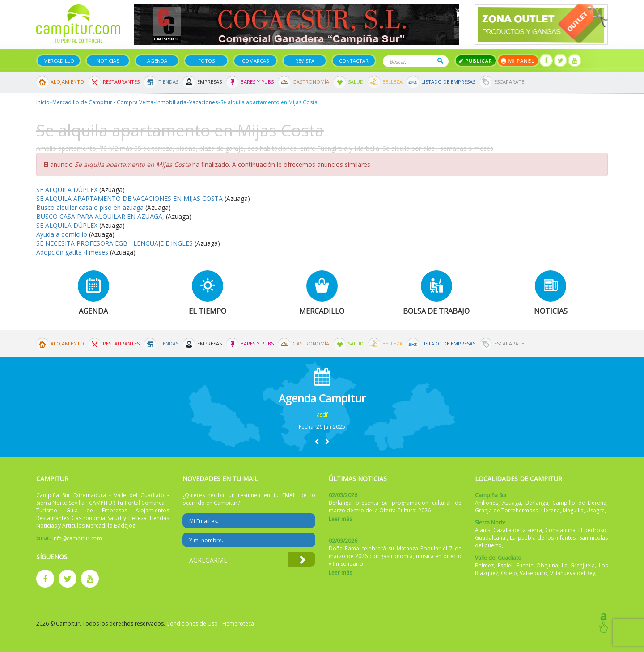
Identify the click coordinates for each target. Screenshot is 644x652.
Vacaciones (203, 102)
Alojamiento (67, 82)
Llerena (551, 510)
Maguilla (573, 510)
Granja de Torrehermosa (507, 510)
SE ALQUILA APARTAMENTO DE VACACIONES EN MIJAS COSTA (129, 198)
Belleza (392, 82)
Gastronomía (311, 82)
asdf (322, 415)
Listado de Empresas (448, 82)
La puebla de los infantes (543, 538)
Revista (305, 61)
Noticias (108, 61)
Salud (356, 82)
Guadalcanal (491, 538)
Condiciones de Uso (192, 624)
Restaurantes (121, 82)
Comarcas (255, 61)
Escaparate (509, 82)
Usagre (595, 510)
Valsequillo (534, 573)
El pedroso (592, 530)
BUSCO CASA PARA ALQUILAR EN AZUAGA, (100, 216)
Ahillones (487, 503)
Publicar (476, 61)
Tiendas (168, 82)
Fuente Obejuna (537, 565)
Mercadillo (59, 61)
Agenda (157, 61)
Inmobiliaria (171, 102)
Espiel (505, 565)
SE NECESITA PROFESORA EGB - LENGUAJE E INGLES (114, 243)
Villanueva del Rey (573, 573)
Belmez (484, 565)
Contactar (354, 61)
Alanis (483, 530)
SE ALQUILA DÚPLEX (67, 190)
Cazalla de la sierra (518, 530)
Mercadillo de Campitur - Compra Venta (103, 102)
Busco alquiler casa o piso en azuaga (90, 207)
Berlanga (537, 503)
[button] (317, 441)
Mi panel (518, 61)
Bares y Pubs (257, 82)
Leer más (340, 519)
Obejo (509, 573)
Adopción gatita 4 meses (72, 252)
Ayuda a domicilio (62, 234)
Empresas (210, 82)
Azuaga (512, 503)
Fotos (206, 61)
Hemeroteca (238, 624)
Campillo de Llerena (579, 503)
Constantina (560, 530)
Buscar (440, 61)
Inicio (43, 102)
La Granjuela (578, 565)
